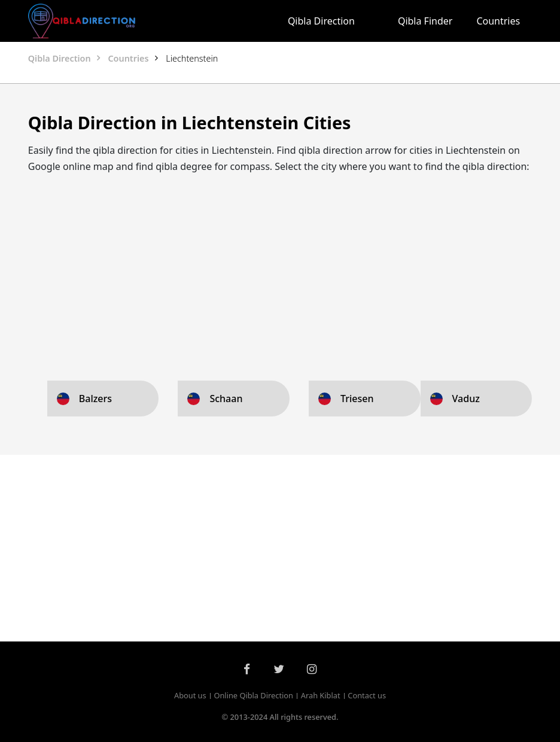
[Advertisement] (280, 268)
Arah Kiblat (321, 695)
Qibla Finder (425, 21)
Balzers (95, 399)
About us (190, 695)
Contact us (367, 695)
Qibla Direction (321, 21)
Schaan (226, 399)
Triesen (357, 399)
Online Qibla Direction (253, 695)
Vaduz (466, 399)
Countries (498, 21)
